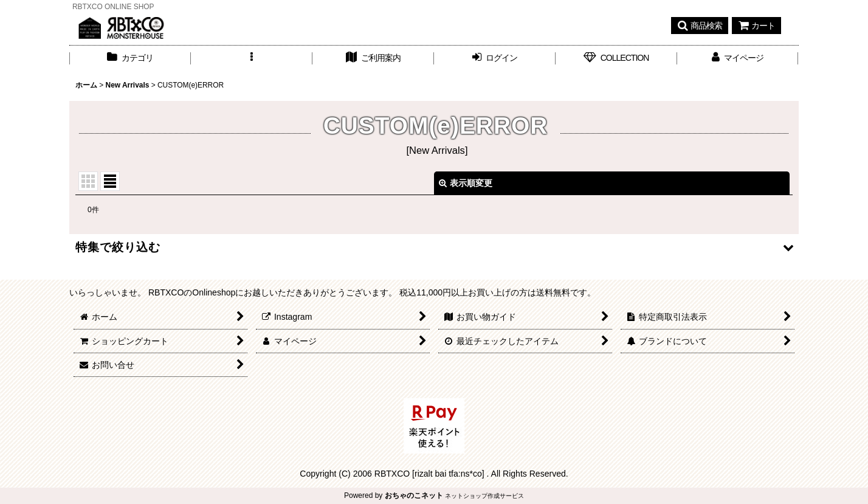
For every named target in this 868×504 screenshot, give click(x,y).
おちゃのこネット (414, 495)
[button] (700, 26)
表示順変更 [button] (466, 183)
